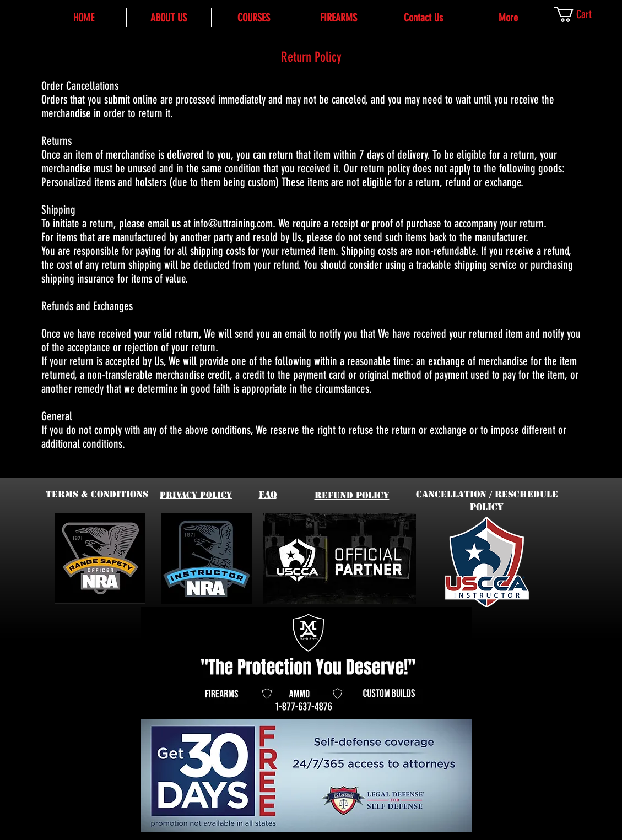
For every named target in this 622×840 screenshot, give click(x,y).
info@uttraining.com (233, 223)
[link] (583, 14)
